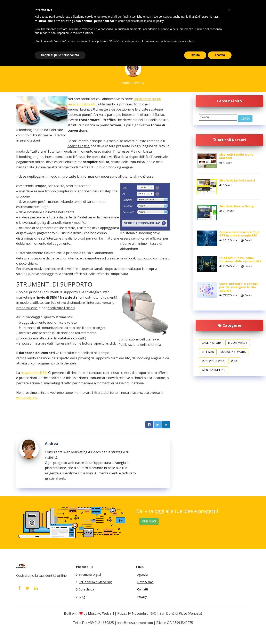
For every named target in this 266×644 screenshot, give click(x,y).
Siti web (208, 352)
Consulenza (86, 589)
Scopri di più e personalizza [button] (60, 55)
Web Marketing (214, 370)
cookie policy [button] (155, 21)
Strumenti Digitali (90, 575)
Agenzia (142, 575)
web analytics (26, 398)
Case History (212, 343)
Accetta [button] (220, 55)
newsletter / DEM (34, 373)
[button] (229, 10)
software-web (213, 361)
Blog (82, 597)
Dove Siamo (145, 582)
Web (234, 361)
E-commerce (238, 343)
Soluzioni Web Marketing (95, 582)
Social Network (233, 352)
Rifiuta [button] (195, 55)
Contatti (143, 589)
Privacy (142, 597)
